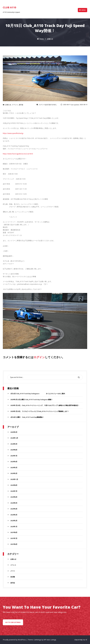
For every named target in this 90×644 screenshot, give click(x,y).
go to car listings (13, 622)
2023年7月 (14, 456)
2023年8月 (14, 450)
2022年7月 (14, 491)
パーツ (13, 571)
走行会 (21, 105)
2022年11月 (14, 479)
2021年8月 (14, 532)
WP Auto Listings (50, 640)
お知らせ (8, 105)
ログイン (39, 357)
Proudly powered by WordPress (15, 640)
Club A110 (9, 7)
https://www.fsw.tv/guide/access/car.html (18, 154)
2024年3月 (14, 444)
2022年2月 (14, 521)
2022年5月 (14, 503)
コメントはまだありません (48, 105)
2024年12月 (14, 438)
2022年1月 (14, 527)
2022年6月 (14, 497)
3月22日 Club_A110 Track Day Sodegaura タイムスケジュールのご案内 (38, 394)
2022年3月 (14, 515)
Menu (82, 10)
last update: (74, 105)
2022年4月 (14, 509)
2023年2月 (14, 473)
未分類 (13, 577)
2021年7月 (14, 538)
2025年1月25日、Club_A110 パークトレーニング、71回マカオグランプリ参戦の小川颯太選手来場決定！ (45, 405)
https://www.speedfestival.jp (13, 133)
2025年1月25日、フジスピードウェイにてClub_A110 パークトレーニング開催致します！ (40, 411)
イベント (15, 105)
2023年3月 (14, 468)
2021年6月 (14, 544)
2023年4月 (14, 462)
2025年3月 (14, 432)
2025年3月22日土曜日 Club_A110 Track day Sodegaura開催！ (32, 400)
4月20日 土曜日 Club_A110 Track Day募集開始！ (27, 417)
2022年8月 (14, 485)
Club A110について (81, 640)
